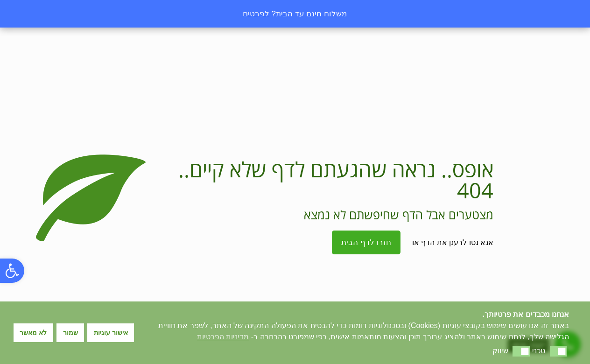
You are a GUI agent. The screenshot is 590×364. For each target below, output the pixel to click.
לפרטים (256, 14)
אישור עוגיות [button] (111, 333)
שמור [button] (70, 333)
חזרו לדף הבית (366, 242)
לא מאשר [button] (33, 333)
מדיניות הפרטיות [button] (223, 337)
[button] (12, 271)
